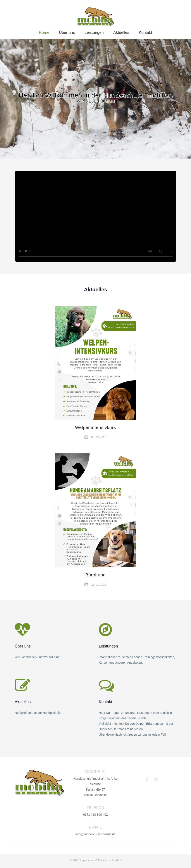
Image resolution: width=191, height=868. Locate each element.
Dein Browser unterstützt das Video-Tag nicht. (96, 216)
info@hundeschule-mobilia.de (95, 834)
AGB (118, 860)
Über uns (67, 32)
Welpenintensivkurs (95, 427)
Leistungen (94, 32)
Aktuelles (121, 32)
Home (44, 32)
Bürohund (95, 575)
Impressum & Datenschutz (97, 860)
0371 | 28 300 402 (95, 815)
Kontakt (145, 32)
